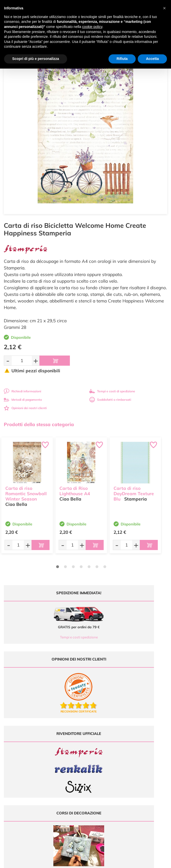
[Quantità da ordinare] (22, 360)
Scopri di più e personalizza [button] (36, 59)
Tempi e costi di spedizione (112, 391)
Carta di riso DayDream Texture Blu (134, 490)
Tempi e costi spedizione (43, 637)
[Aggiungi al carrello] (55, 361)
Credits (155, 861)
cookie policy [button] (92, 27)
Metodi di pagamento (23, 400)
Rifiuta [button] (122, 59)
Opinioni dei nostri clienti (25, 408)
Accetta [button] (152, 59)
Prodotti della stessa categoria (39, 424)
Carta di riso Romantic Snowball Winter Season (26, 490)
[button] (164, 8)
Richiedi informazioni (22, 391)
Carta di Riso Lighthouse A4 (75, 487)
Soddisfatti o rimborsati (110, 400)
